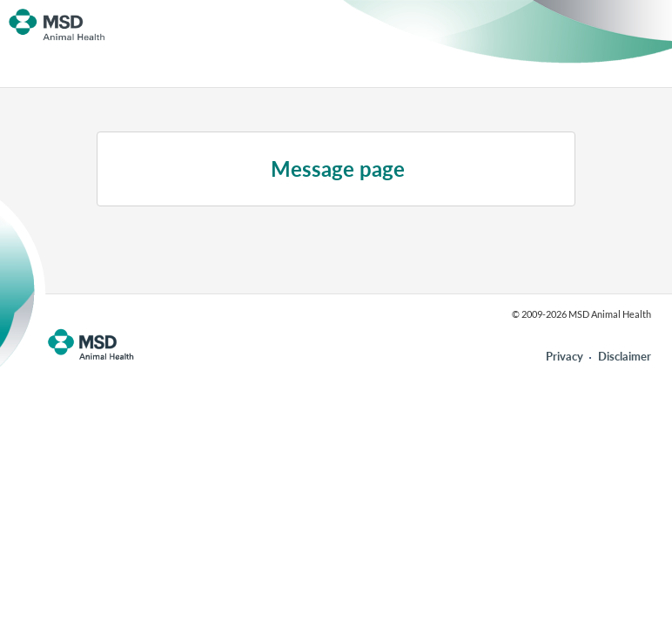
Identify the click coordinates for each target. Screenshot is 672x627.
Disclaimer (625, 356)
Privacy (564, 356)
